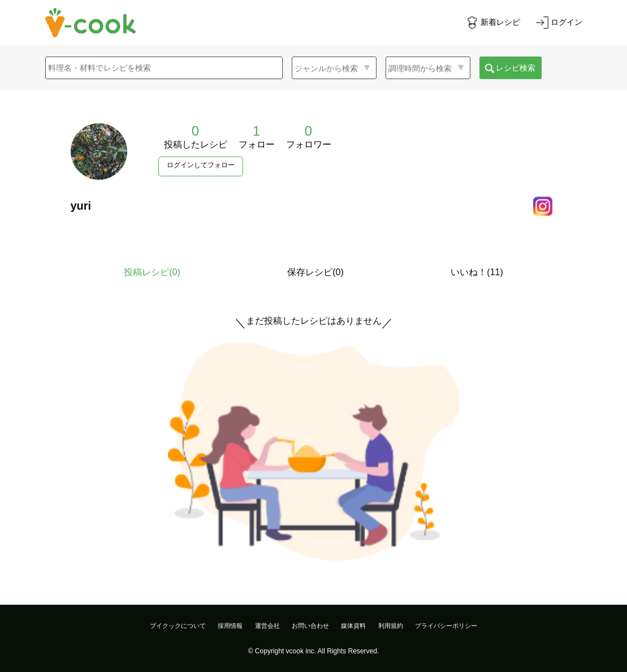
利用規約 (391, 626)
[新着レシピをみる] (493, 23)
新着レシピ (500, 22)
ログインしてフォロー (201, 165)
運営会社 (267, 626)
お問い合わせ (310, 626)
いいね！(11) (477, 272)
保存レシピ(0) (315, 272)
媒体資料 (353, 626)
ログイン (567, 22)
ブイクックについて (178, 626)
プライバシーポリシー (446, 626)
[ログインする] (559, 23)
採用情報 (230, 626)
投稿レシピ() (152, 272)
